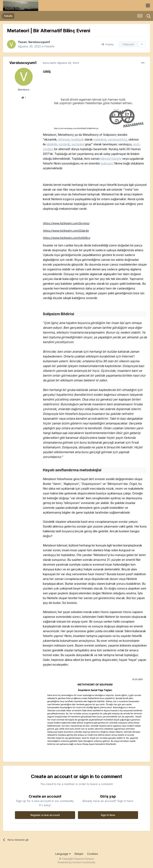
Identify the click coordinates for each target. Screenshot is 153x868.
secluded (78, 144)
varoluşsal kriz (117, 139)
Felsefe (50, 46)
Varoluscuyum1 (39, 42)
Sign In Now (108, 815)
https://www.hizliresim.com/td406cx (67, 238)
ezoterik (64, 144)
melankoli (100, 139)
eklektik (52, 144)
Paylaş (108, 44)
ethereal (64, 139)
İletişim (79, 854)
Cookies (93, 854)
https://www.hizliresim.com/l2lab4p (66, 231)
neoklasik (77, 139)
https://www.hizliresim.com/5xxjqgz (66, 223)
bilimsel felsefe (111, 159)
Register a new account (45, 815)
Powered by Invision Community (76, 862)
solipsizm (107, 163)
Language (63, 854)
